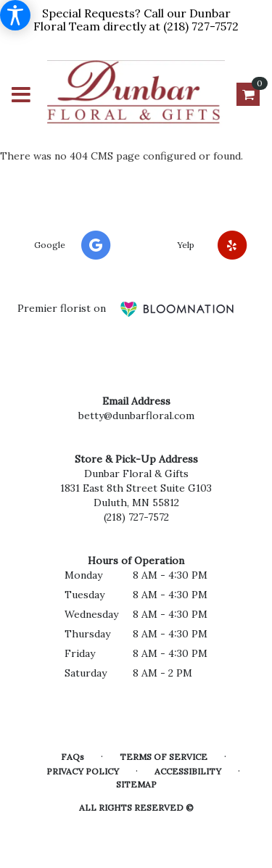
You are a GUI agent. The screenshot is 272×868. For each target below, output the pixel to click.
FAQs (73, 757)
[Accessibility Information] (15, 15)
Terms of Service (164, 757)
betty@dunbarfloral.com (136, 416)
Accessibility (188, 771)
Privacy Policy (83, 771)
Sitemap (136, 784)
